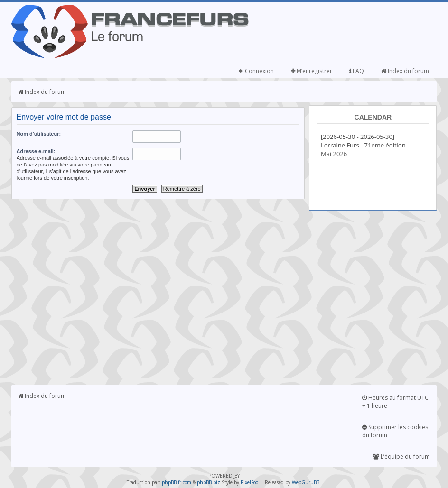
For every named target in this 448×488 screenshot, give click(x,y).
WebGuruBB (306, 482)
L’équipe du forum (401, 456)
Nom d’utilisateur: (39, 134)
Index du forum (405, 71)
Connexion (256, 71)
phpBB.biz (209, 482)
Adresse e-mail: (36, 151)
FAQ (357, 71)
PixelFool (250, 482)
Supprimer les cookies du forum (395, 431)
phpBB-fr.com (177, 482)
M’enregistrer (312, 71)
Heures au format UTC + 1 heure (395, 402)
